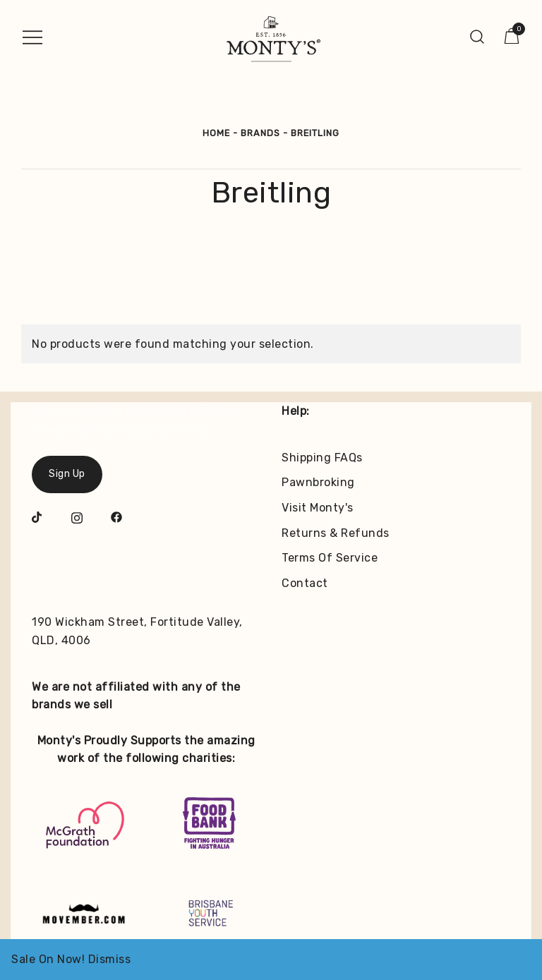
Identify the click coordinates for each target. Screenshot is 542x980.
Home (216, 133)
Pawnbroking (318, 482)
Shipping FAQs (322, 458)
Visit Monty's (318, 508)
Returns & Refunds (336, 533)
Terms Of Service (330, 558)
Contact (305, 583)
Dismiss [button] (110, 959)
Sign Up (67, 474)
